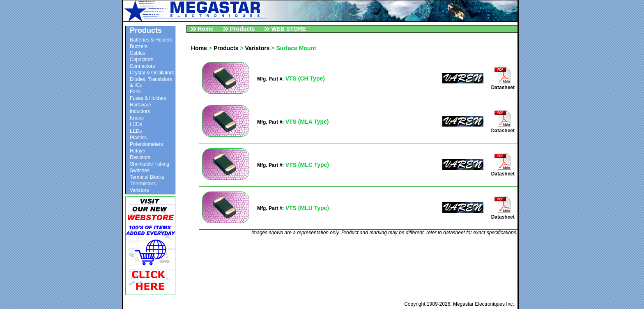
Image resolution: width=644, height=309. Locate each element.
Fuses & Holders (148, 98)
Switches (140, 171)
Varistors (139, 190)
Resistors (140, 157)
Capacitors (141, 60)
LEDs (136, 131)
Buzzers (139, 46)
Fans (135, 92)
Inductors (140, 111)
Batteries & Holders (151, 40)
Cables (137, 53)
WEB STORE (289, 29)
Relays (137, 151)
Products (243, 29)
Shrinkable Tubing (149, 164)
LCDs (136, 125)
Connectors (142, 66)
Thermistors (143, 184)
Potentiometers (146, 144)
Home (206, 29)
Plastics (138, 138)
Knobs (137, 118)
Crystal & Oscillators (152, 73)
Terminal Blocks (147, 177)
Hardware (140, 105)
